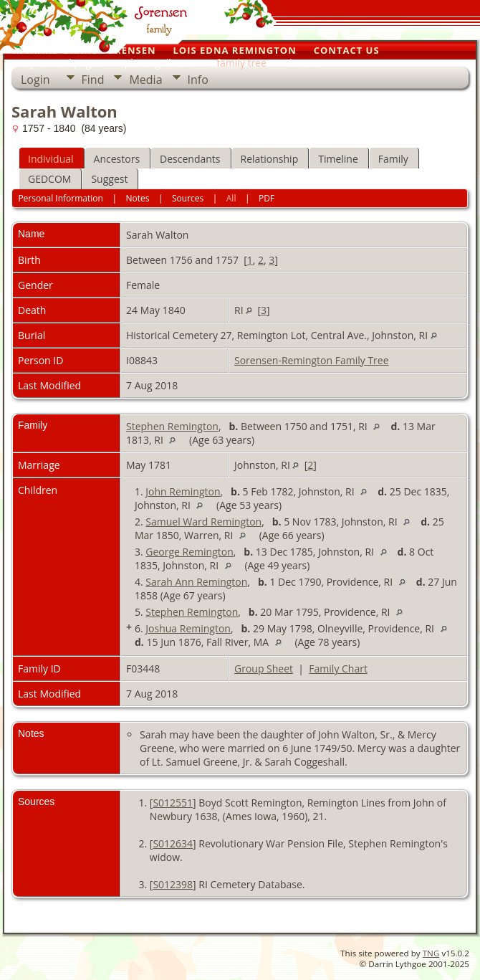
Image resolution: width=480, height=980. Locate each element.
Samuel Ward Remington (203, 522)
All (231, 198)
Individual (51, 159)
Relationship (270, 159)
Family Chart (338, 669)
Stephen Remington (172, 426)
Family (393, 159)
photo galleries (159, 63)
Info (198, 80)
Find (93, 80)
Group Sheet (264, 669)
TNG (431, 953)
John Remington (183, 491)
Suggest (109, 179)
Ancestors (117, 159)
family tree (241, 63)
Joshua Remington (188, 628)
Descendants (190, 159)
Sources (188, 198)
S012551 (173, 803)
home (303, 63)
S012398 (173, 884)
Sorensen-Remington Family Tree (312, 360)
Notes (137, 198)
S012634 (173, 843)
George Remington (189, 552)
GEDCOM (49, 179)
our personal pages (57, 63)
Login (35, 80)
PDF (267, 198)
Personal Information (61, 198)
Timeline (338, 159)
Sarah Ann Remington (196, 582)
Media (145, 80)
